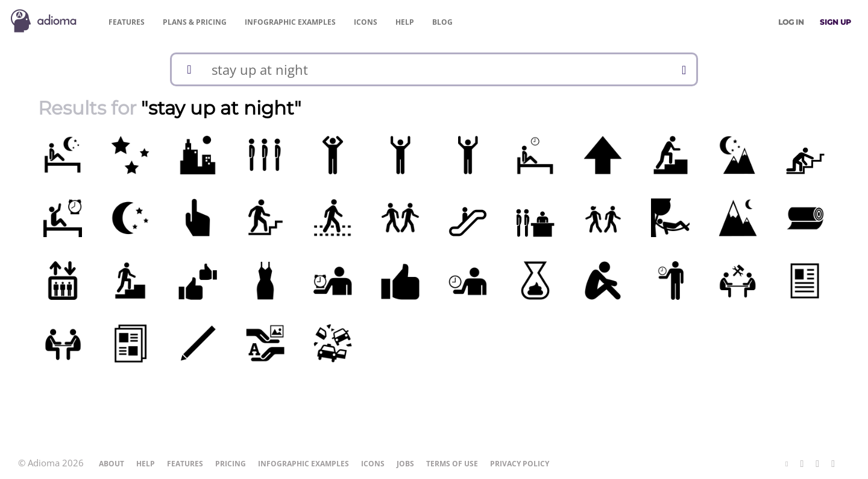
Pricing (195, 22)
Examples (290, 22)
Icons (366, 22)
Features (127, 22)
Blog (442, 22)
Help (405, 22)
